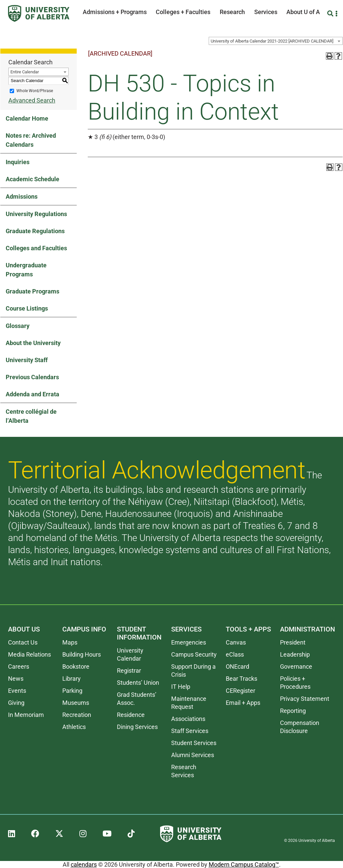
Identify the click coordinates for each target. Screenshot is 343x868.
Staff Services (190, 731)
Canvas (236, 642)
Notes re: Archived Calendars (31, 140)
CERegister (241, 691)
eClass (235, 654)
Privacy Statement (305, 699)
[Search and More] (331, 14)
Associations (188, 719)
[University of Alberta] (39, 13)
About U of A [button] (303, 12)
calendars (84, 864)
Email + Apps (243, 703)
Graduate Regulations (35, 231)
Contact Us (23, 642)
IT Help (181, 687)
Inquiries (18, 162)
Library (72, 679)
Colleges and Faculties (36, 248)
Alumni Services (193, 755)
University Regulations (36, 214)
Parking (72, 691)
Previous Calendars (32, 377)
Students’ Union (138, 683)
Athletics (74, 727)
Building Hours (82, 654)
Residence (131, 715)
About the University (33, 343)
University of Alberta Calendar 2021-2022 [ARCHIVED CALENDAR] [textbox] (272, 41)
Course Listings (27, 308)
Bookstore (76, 666)
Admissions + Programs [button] (115, 12)
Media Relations (29, 654)
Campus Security (194, 654)
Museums (76, 703)
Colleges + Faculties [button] (183, 12)
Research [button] (232, 12)
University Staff (27, 360)
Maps (70, 642)
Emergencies (189, 642)
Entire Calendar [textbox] (25, 72)
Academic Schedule (32, 179)
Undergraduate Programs (26, 270)
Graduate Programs (32, 291)
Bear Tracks (242, 679)
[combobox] (276, 41)
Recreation (77, 715)
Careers (19, 666)
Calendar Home (27, 118)
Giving (16, 703)
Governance (296, 666)
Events (17, 691)
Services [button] (266, 12)
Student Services (194, 743)
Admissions (22, 196)
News (16, 679)
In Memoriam (26, 715)
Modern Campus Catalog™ (244, 864)
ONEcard (237, 666)
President (293, 642)
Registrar (129, 671)
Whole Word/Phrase (35, 91)
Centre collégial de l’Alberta (31, 416)
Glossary (18, 326)
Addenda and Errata (32, 394)
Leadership (295, 654)
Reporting (293, 711)
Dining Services (137, 727)
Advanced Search (32, 100)
